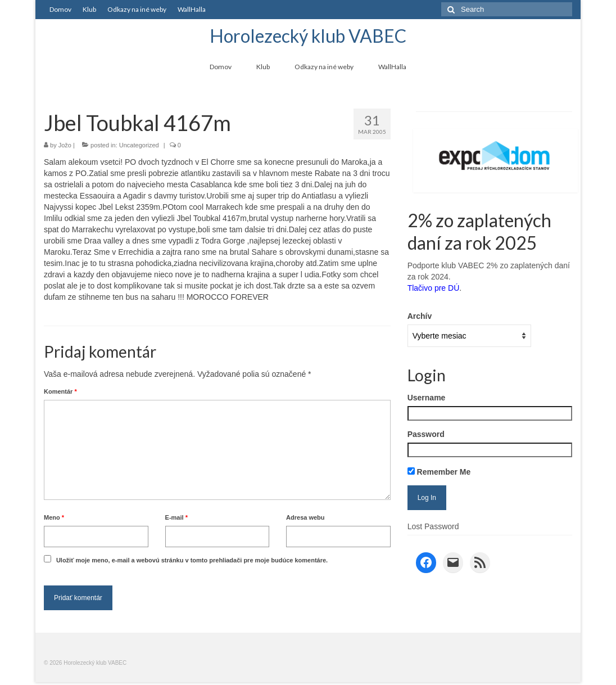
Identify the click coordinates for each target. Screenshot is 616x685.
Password (426, 434)
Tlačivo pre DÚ (434, 288)
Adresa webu (305, 517)
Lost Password (433, 526)
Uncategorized (139, 145)
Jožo (65, 145)
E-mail (176, 517)
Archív (420, 316)
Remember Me (439, 472)
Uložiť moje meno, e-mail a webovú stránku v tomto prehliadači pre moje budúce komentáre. (192, 560)
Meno (54, 517)
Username (427, 398)
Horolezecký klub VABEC (308, 36)
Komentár (60, 391)
